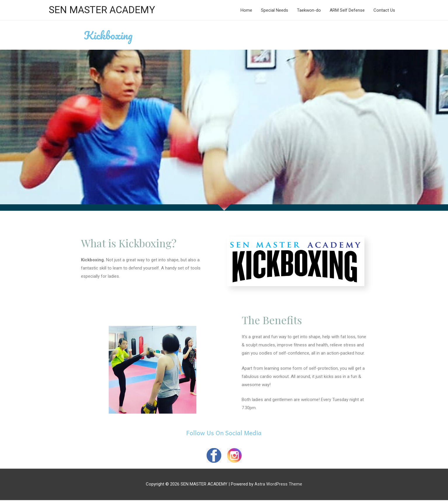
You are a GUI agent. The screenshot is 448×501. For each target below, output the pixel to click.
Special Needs (275, 11)
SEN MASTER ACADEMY (105, 10)
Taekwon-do (309, 11)
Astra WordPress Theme (278, 485)
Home (246, 11)
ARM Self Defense (347, 11)
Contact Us (384, 11)
